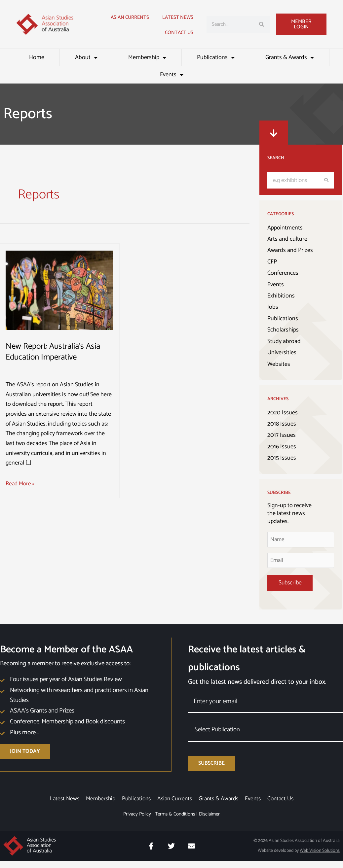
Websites (279, 365)
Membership (147, 57)
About (86, 57)
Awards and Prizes (290, 251)
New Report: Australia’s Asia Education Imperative (55, 352)
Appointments (285, 228)
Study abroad (284, 342)
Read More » (21, 484)
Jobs (273, 307)
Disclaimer (209, 821)
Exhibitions (281, 296)
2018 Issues (282, 424)
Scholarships (283, 330)
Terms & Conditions (175, 821)
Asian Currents (130, 17)
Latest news (178, 17)
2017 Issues (282, 436)
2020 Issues (283, 413)
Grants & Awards (290, 57)
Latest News (60, 806)
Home (37, 57)
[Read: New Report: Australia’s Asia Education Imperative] (59, 290)
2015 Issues (282, 459)
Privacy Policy (137, 821)
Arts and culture (287, 239)
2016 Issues (282, 447)
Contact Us (179, 33)
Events (172, 75)
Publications (216, 57)
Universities (282, 353)
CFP (272, 262)
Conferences (283, 273)
